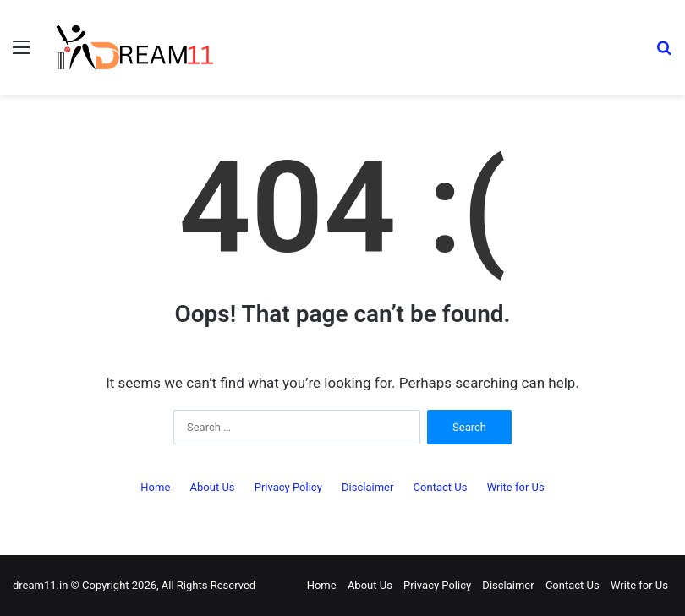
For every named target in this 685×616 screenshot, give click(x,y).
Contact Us (441, 487)
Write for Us (516, 487)
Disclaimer (367, 487)
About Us (213, 487)
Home (155, 487)
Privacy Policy (288, 487)
